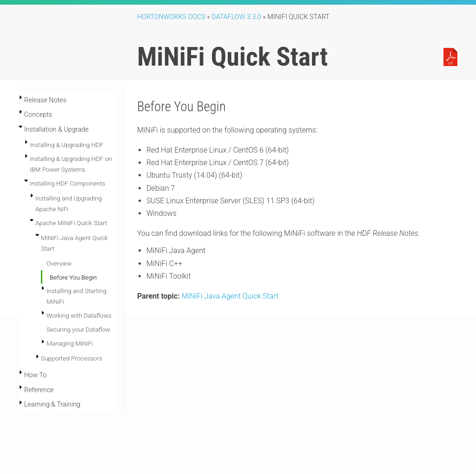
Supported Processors (72, 358)
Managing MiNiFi (70, 343)
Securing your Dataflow (78, 329)
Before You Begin (73, 277)
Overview (59, 263)
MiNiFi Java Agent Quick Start (230, 296)
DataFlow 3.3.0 (236, 17)
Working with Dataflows (79, 315)
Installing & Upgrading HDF (66, 145)
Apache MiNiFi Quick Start (71, 223)
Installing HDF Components (67, 183)
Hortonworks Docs (171, 17)
